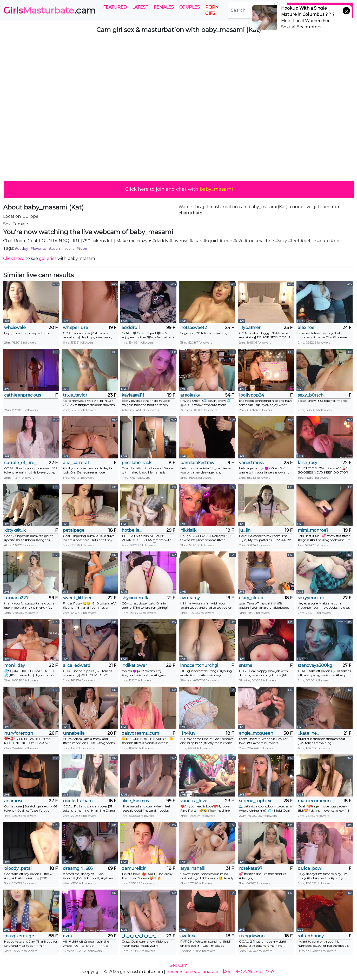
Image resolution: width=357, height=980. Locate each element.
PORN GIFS (212, 10)
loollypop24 (252, 395)
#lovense (38, 248)
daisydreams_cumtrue (140, 733)
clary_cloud (251, 598)
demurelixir (134, 868)
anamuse (14, 801)
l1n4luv (188, 733)
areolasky (190, 395)
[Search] (251, 10)
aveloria (188, 936)
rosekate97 (251, 868)
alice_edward (77, 665)
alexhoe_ (307, 328)
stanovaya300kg (315, 665)
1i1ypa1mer (250, 328)
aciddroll (131, 328)
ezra (67, 936)
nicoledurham (78, 801)
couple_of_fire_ (20, 463)
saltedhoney (311, 936)
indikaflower (134, 665)
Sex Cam (179, 965)
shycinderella (135, 598)
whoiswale (15, 328)
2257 (270, 972)
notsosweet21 (194, 328)
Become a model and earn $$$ (198, 972)
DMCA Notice (247, 972)
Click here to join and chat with (179, 189)
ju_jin (245, 530)
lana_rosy (308, 463)
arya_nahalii (192, 868)
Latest (140, 7)
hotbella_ (131, 530)
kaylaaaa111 (133, 395)
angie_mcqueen (256, 733)
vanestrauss (251, 463)
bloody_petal (18, 868)
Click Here (14, 258)
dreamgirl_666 (78, 868)
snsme (246, 665)
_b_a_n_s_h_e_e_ (139, 936)
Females (164, 7)
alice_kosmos (135, 801)
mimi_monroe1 (313, 530)
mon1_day (15, 665)
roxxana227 (16, 598)
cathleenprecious (22, 395)
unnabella (74, 733)
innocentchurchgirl (199, 665)
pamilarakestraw (197, 463)
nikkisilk (188, 530)
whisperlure (75, 328)
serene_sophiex (255, 801)
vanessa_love (194, 801)
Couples (190, 7)
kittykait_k (15, 530)
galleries (48, 258)
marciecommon (314, 801)
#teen (82, 248)
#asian (54, 248)
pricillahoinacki (137, 463)
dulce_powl (310, 868)
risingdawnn (252, 936)
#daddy (21, 248)
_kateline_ (308, 733)
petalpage (74, 530)
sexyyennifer (311, 598)
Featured (115, 7)
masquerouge (19, 936)
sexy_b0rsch (311, 395)
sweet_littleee (78, 598)
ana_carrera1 (76, 463)
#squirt (68, 248)
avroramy (190, 598)
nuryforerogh (19, 733)
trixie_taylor (75, 395)
